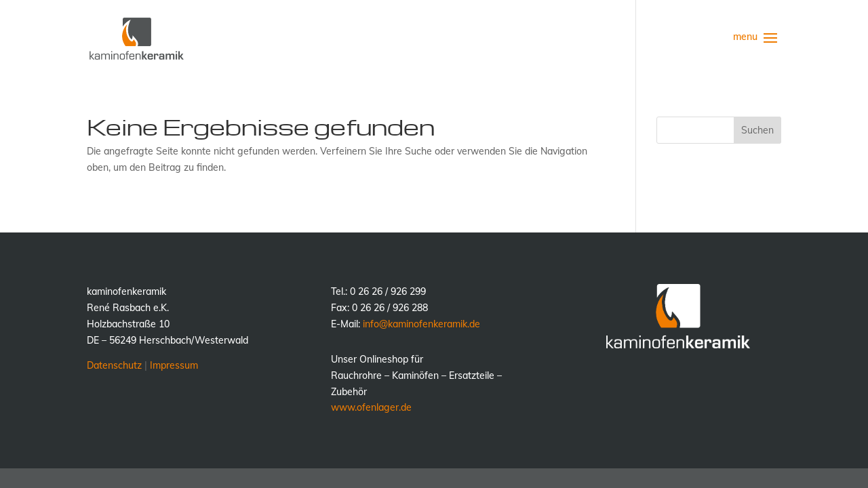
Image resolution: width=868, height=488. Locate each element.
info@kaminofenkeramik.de (421, 324)
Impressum (174, 365)
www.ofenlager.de (371, 407)
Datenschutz (114, 365)
